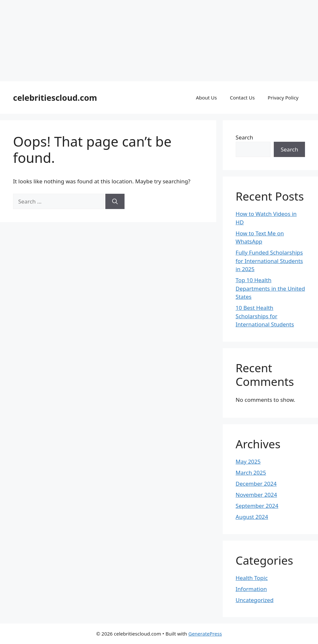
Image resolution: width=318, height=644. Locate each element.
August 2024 (252, 517)
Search (245, 137)
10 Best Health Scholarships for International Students (265, 316)
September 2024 (257, 506)
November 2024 (256, 495)
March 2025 (251, 473)
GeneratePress (205, 634)
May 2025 (248, 461)
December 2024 (256, 484)
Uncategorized (255, 600)
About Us (206, 98)
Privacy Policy (283, 98)
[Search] (115, 202)
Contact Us (242, 98)
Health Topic (252, 578)
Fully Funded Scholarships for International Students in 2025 (269, 261)
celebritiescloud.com (55, 98)
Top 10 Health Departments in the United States (270, 288)
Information (251, 589)
